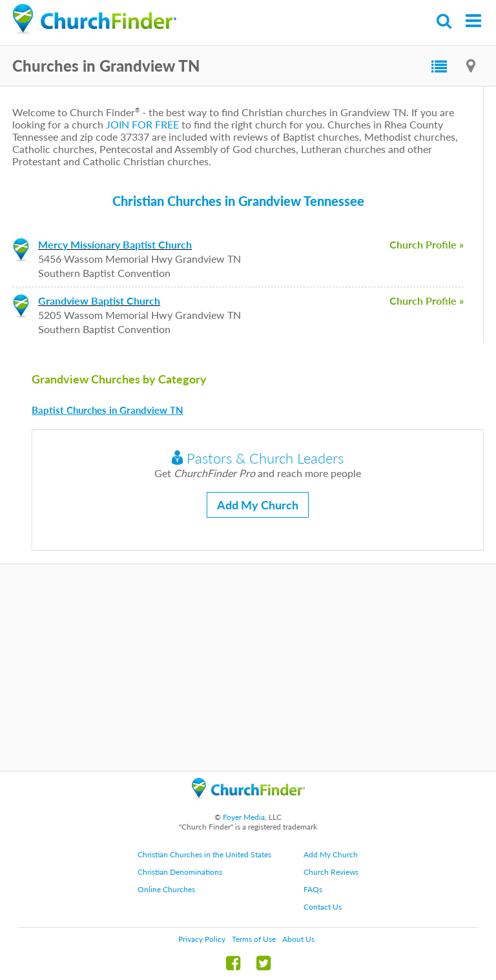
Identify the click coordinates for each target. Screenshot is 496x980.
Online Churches (166, 889)
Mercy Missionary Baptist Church (115, 244)
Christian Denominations (180, 872)
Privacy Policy (202, 939)
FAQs (313, 889)
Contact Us (323, 907)
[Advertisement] (248, 668)
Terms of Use (254, 939)
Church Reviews (331, 872)
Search (445, 21)
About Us (298, 939)
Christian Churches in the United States (204, 854)
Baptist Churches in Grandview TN (108, 410)
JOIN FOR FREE (142, 124)
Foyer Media (244, 817)
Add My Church (258, 505)
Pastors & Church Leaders (258, 458)
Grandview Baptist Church (99, 301)
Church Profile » (427, 244)
